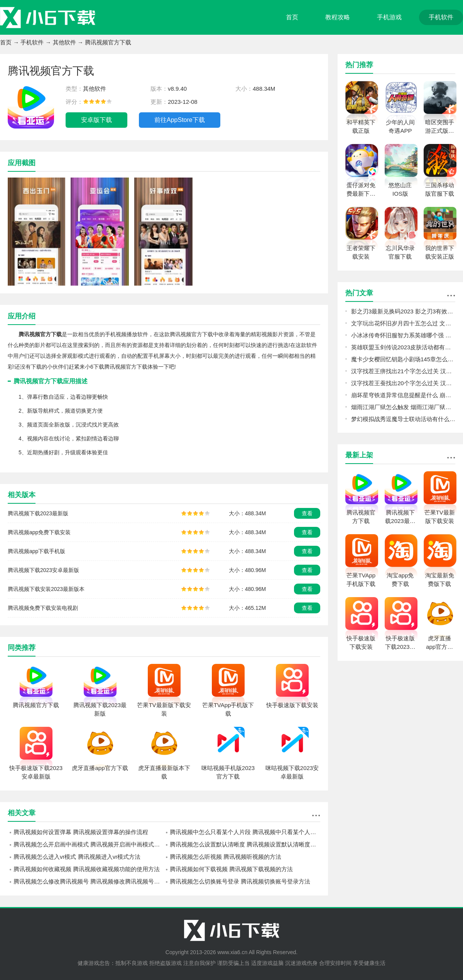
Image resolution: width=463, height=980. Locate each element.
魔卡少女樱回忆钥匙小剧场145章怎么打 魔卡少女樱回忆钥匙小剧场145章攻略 (403, 359)
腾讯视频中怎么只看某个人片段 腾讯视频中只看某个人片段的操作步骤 (245, 832)
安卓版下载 (96, 120)
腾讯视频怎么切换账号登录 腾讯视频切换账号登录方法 (240, 881)
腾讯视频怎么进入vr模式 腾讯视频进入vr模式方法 (77, 857)
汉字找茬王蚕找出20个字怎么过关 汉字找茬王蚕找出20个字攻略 (403, 383)
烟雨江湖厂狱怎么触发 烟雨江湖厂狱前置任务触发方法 (403, 407)
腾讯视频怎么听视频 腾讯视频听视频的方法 (226, 857)
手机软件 (441, 17)
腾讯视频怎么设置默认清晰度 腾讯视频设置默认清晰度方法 (245, 844)
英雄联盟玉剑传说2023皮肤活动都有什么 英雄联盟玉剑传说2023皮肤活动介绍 (403, 347)
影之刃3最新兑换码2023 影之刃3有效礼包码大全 (403, 311)
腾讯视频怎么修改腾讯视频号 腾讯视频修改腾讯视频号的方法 (89, 881)
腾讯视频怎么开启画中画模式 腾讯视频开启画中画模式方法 (89, 844)
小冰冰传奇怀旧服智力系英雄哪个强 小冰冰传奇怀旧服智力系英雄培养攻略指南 (403, 335)
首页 (292, 17)
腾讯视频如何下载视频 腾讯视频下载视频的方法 (231, 869)
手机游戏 (389, 17)
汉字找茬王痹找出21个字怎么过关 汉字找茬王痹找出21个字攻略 (403, 371)
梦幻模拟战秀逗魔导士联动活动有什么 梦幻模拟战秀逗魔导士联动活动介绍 (403, 419)
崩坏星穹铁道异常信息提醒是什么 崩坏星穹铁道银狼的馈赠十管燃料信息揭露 (403, 395)
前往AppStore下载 (180, 120)
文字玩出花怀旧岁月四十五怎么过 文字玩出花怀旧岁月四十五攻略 (403, 323)
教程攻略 (338, 17)
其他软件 (64, 42)
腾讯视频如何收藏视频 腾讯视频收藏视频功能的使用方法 (87, 869)
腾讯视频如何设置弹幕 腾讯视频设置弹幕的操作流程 (81, 832)
